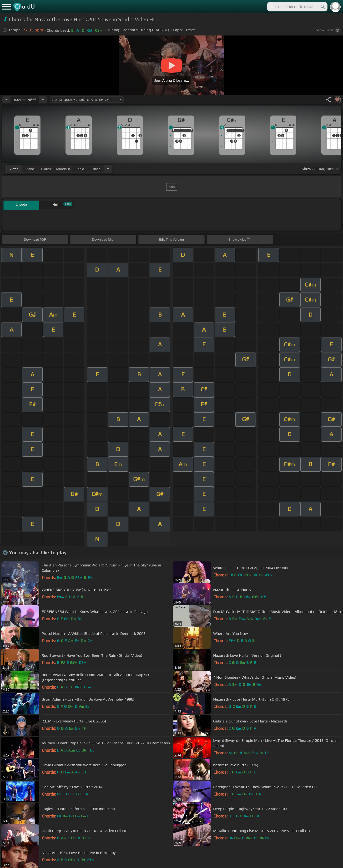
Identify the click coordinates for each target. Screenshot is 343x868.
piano (30, 169)
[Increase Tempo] (43, 100)
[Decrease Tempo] (6, 100)
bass (97, 169)
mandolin (63, 169)
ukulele (46, 169)
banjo (80, 169)
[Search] (322, 7)
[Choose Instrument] (108, 169)
